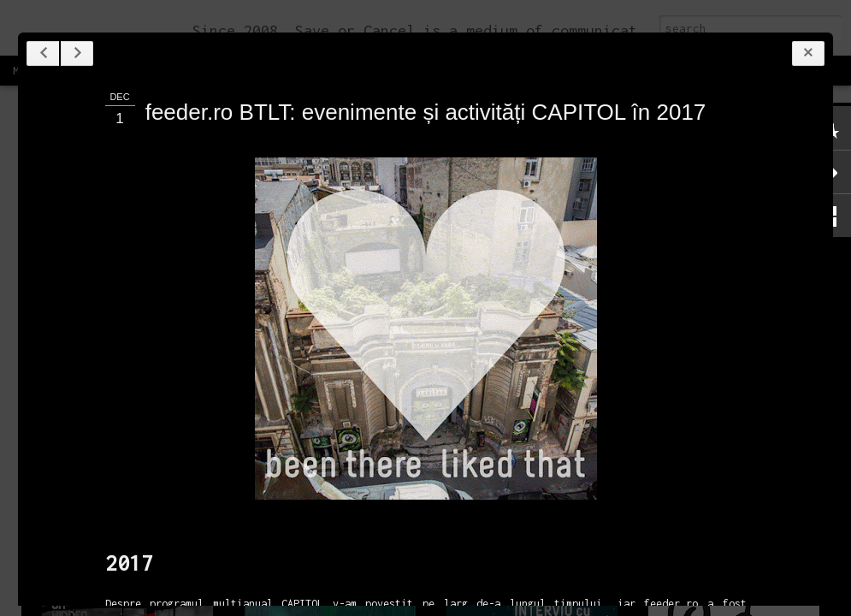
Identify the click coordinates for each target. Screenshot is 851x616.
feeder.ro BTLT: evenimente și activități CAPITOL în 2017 (426, 112)
